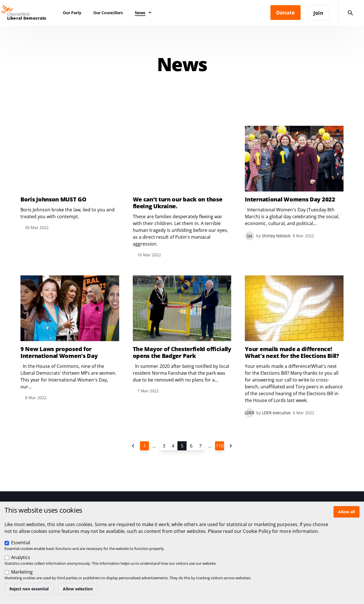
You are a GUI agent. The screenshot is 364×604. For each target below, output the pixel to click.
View (70, 178)
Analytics (21, 557)
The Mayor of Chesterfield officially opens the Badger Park (182, 352)
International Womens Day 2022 (290, 199)
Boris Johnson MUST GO (53, 199)
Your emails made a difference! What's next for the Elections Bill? (292, 352)
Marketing (22, 572)
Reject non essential (29, 589)
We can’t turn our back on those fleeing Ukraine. (178, 203)
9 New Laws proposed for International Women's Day (59, 352)
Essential (21, 543)
